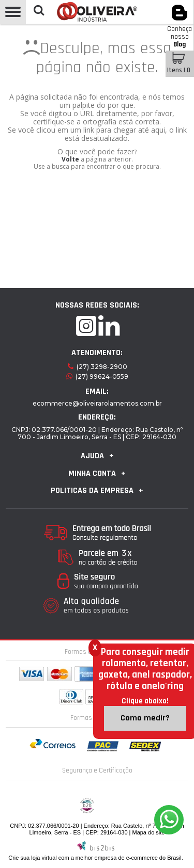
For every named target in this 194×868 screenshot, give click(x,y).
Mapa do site (148, 832)
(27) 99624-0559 (102, 376)
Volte (70, 159)
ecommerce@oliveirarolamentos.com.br (97, 403)
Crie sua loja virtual (33, 858)
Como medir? (145, 718)
